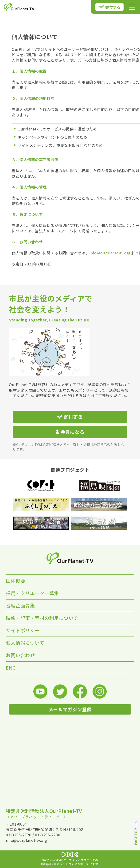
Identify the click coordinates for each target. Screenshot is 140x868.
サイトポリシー (23, 630)
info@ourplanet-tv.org (110, 253)
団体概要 (16, 581)
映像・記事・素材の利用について (42, 618)
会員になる (70, 432)
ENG (11, 668)
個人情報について (25, 643)
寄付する (110, 7)
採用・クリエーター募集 (32, 593)
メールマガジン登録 (70, 709)
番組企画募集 (20, 605)
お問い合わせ (20, 655)
